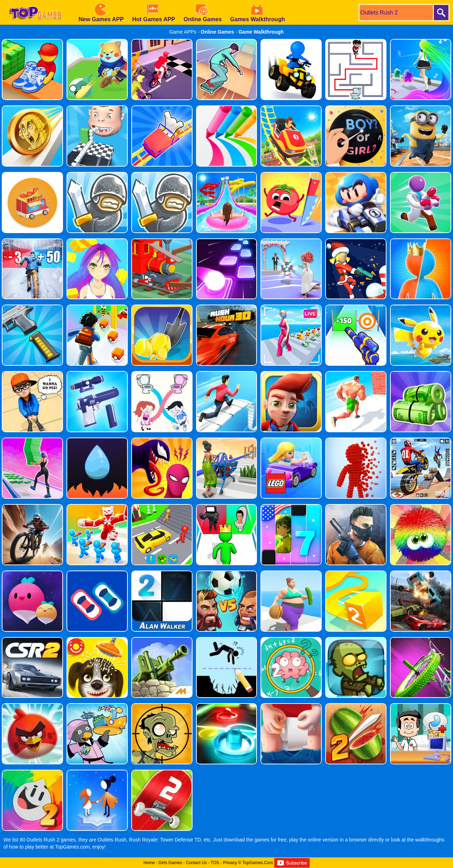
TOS (215, 863)
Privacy (230, 863)
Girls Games (170, 863)
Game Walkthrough (261, 32)
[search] (396, 13)
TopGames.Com (258, 863)
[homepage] (35, 2)
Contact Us (196, 863)
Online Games (217, 32)
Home (149, 863)
